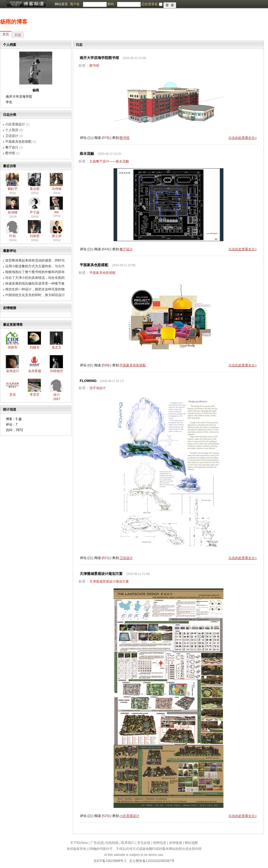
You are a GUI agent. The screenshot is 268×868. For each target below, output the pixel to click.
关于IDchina (79, 843)
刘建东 (35, 347)
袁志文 (57, 347)
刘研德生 (57, 371)
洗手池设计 (98, 388)
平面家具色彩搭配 (18, 142)
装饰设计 (13, 371)
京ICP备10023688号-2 (110, 861)
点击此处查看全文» (243, 138)
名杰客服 (35, 371)
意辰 (13, 395)
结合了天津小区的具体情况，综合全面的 (35, 278)
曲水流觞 (87, 154)
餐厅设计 (12, 147)
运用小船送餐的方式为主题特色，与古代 (35, 266)
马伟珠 (57, 189)
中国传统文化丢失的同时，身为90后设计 (35, 295)
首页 (6, 34)
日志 (18, 35)
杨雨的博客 (14, 22)
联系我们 (128, 843)
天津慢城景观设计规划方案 (101, 574)
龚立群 (57, 236)
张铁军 (13, 347)
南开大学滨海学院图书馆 (99, 58)
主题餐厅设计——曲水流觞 (109, 161)
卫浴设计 (12, 136)
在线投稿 (112, 843)
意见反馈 (144, 843)
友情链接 (176, 843)
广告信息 (97, 843)
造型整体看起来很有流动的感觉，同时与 (35, 260)
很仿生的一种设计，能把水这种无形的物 (35, 289)
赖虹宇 (13, 189)
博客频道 (26, 4)
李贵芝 (35, 395)
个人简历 (12, 130)
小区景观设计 (15, 124)
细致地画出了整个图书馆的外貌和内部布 (35, 272)
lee (57, 212)
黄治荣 (35, 189)
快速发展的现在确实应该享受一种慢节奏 (35, 283)
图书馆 (10, 153)
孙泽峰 (13, 212)
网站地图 (191, 843)
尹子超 (35, 212)
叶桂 (13, 236)
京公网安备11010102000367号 (152, 861)
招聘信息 (160, 843)
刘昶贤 (35, 236)
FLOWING (88, 381)
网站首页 (61, 4)
